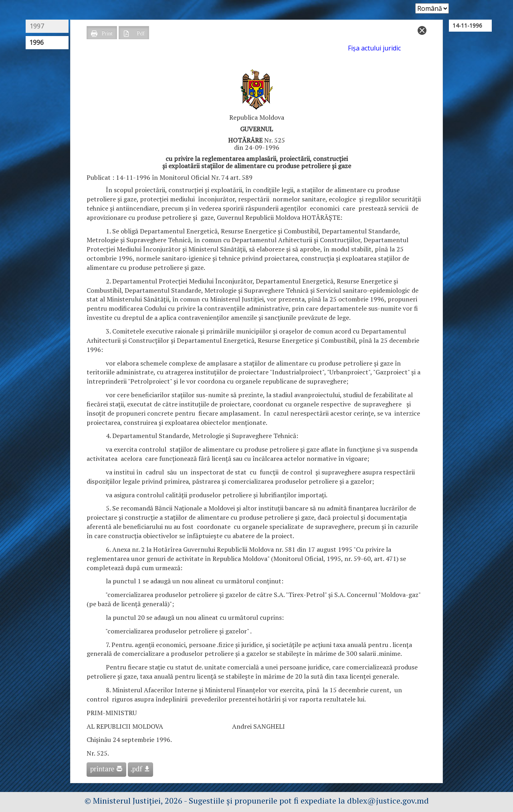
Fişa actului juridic (374, 48)
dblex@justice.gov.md (388, 801)
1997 (37, 26)
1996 (36, 42)
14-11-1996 (467, 25)
